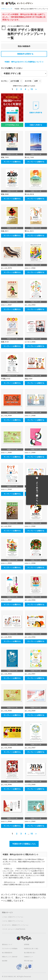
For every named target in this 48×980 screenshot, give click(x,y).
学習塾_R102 (6, 379)
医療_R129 (5, 342)
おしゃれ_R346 (6, 785)
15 (32, 89)
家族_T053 (5, 157)
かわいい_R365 (6, 453)
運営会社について (7, 944)
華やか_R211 (29, 231)
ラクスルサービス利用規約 (10, 949)
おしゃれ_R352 (30, 305)
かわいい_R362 (30, 489)
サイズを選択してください (12, 68)
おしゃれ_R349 (30, 711)
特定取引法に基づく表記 (31, 949)
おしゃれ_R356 (30, 600)
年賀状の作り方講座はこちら (24, 844)
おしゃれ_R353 (6, 674)
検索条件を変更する (24, 54)
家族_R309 (28, 379)
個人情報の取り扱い (30, 953)
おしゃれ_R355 (6, 637)
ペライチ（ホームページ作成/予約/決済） (14, 929)
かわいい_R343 (30, 821)
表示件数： (29, 81)
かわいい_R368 (30, 416)
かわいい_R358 (30, 563)
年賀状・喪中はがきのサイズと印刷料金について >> (24, 62)
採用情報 (27, 944)
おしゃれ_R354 (30, 637)
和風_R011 (5, 231)
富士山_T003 (29, 157)
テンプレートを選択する (12, 162)
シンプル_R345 (30, 785)
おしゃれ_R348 (6, 748)
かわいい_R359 (6, 563)
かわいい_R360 (30, 526)
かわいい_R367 (6, 305)
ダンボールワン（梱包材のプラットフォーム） (15, 925)
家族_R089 (5, 194)
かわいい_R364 (30, 453)
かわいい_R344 (6, 821)
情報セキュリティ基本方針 (10, 957)
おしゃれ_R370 (6, 268)
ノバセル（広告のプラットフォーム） (13, 917)
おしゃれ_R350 (6, 711)
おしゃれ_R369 (6, 416)
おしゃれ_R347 (30, 748)
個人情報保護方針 (7, 953)
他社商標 (5, 961)
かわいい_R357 (6, 600)
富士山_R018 (29, 194)
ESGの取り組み (28, 961)
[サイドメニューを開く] (3, 3)
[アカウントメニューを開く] (45, 3)
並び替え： (5, 81)
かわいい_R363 (6, 489)
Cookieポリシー (29, 957)
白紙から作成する (36, 125)
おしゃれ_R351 (30, 674)
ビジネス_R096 (30, 342)
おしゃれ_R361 (6, 526)
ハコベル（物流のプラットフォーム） (13, 921)
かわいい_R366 (30, 268)
